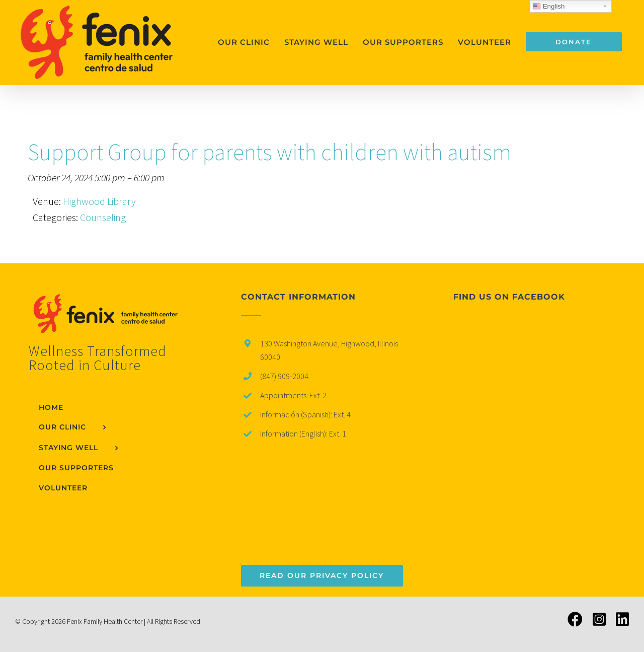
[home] (110, 301)
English (549, 7)
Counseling (103, 217)
